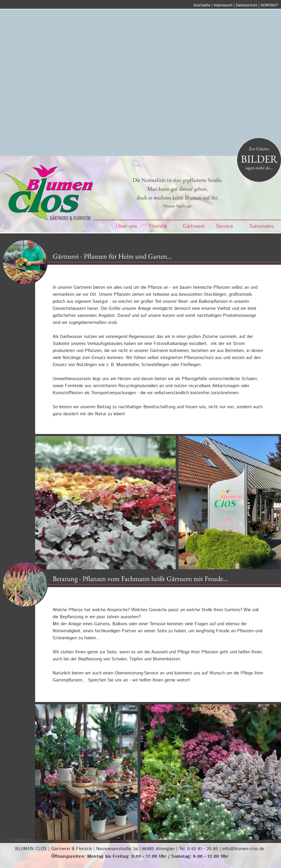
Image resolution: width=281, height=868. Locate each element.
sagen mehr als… (259, 168)
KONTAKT (269, 5)
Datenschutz (247, 5)
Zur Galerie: (259, 149)
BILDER (259, 159)
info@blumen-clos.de (243, 849)
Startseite (202, 5)
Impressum (223, 5)
